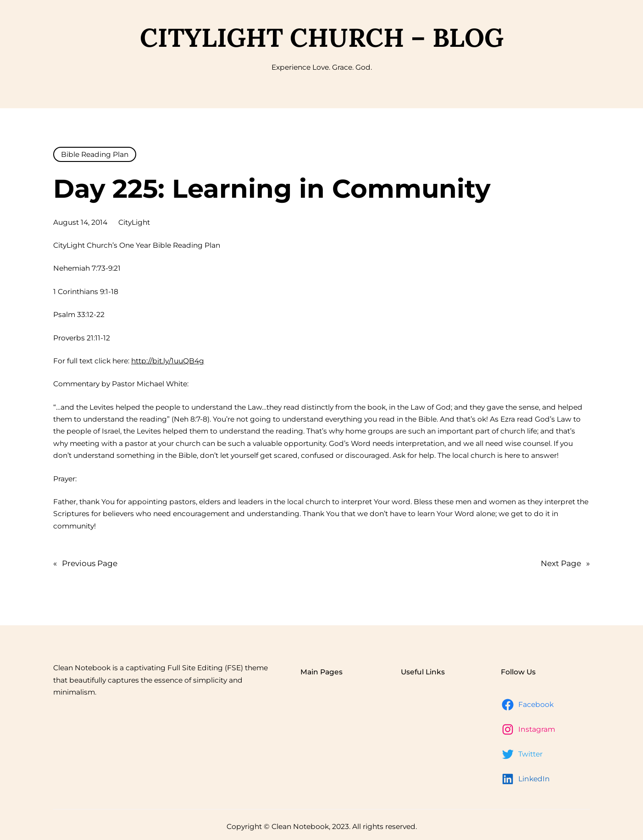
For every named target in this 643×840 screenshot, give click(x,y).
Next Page (565, 564)
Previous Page (85, 564)
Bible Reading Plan (95, 154)
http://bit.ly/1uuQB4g (168, 361)
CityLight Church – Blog (322, 37)
